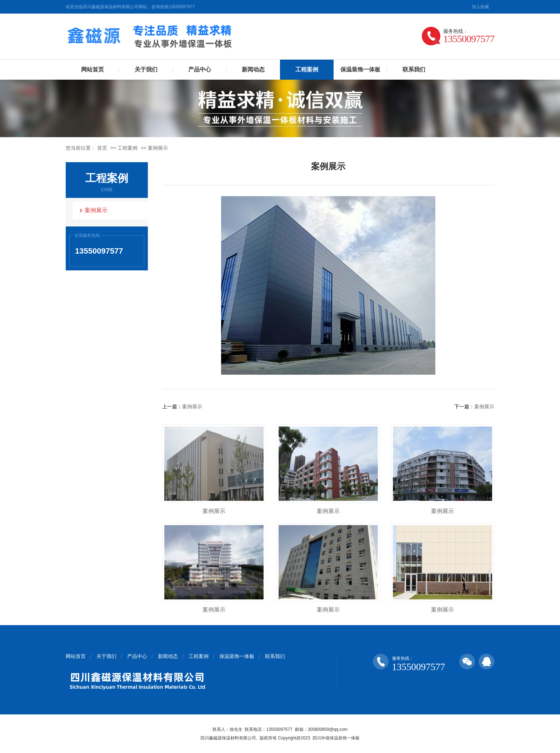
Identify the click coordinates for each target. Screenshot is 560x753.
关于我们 (146, 69)
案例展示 (158, 148)
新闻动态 (253, 69)
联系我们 (414, 69)
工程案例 (307, 69)
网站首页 (92, 69)
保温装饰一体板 (360, 69)
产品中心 (200, 69)
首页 (102, 148)
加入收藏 (480, 7)
